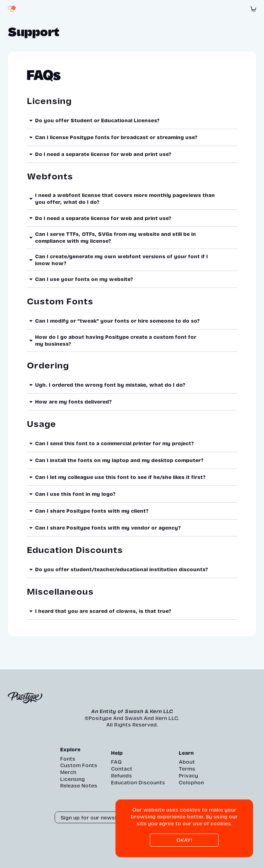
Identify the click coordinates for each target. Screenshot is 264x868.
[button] (132, 121)
